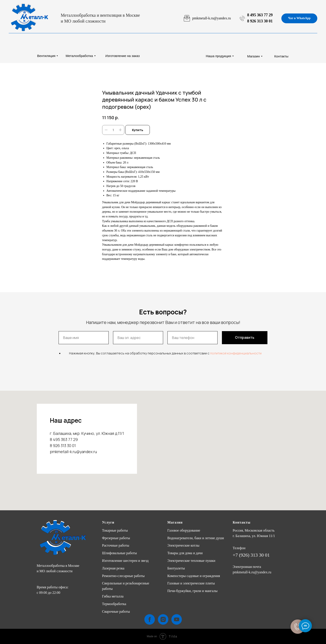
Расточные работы (116, 545)
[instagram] (163, 619)
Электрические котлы (183, 545)
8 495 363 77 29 (260, 15)
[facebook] (150, 619)
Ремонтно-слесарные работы (123, 576)
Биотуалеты (176, 568)
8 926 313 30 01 (260, 21)
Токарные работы (115, 530)
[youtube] (177, 619)
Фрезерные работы (116, 538)
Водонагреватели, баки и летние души (196, 538)
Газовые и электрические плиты (191, 583)
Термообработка (114, 604)
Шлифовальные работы (120, 553)
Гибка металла (113, 596)
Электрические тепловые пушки (191, 561)
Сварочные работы (116, 611)
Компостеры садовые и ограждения (194, 576)
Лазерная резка (113, 568)
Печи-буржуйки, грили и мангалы (193, 591)
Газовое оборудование (184, 530)
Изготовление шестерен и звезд (125, 561)
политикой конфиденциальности (236, 353)
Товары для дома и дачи (185, 553)
